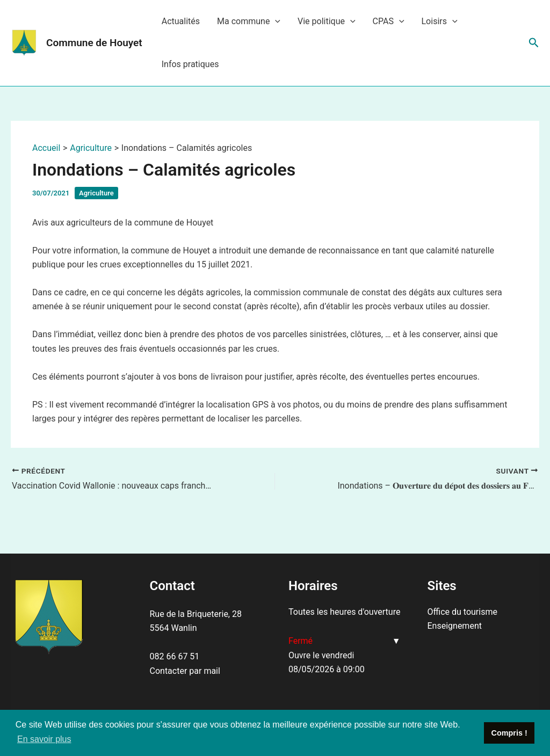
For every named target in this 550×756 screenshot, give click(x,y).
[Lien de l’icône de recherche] (534, 43)
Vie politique (327, 21)
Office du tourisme (462, 612)
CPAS (389, 21)
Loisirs (440, 21)
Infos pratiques (190, 64)
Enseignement (455, 626)
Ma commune (249, 21)
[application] (275, 21)
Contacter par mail (185, 671)
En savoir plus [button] (44, 739)
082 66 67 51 (175, 656)
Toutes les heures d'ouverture (344, 612)
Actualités (181, 21)
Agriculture (96, 193)
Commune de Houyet (94, 43)
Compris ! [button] (509, 733)
